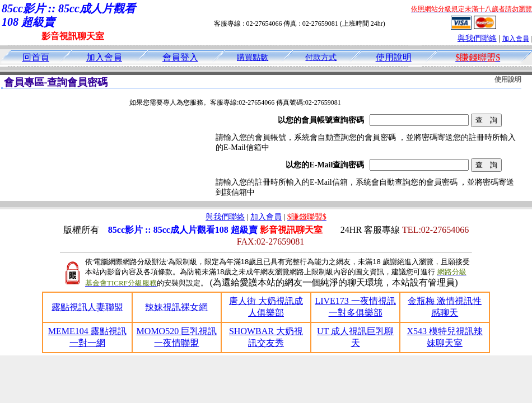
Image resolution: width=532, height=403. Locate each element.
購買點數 (253, 57)
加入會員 (516, 39)
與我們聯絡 (477, 38)
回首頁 (36, 57)
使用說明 (394, 57)
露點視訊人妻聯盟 (87, 307)
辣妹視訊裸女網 (176, 307)
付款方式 (321, 57)
